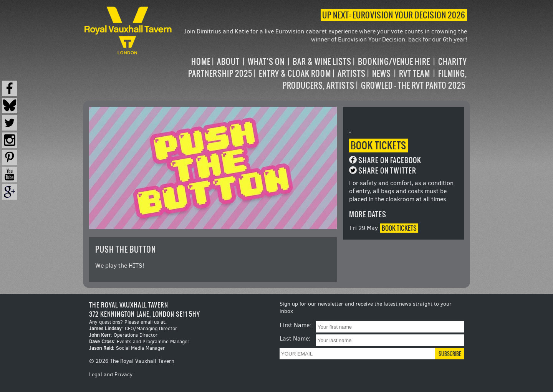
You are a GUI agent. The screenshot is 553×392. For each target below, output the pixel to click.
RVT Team (415, 74)
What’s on (266, 62)
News (382, 74)
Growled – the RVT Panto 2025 (413, 85)
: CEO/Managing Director (133, 328)
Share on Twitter (387, 171)
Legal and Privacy (111, 375)
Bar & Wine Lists (322, 62)
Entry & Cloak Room (295, 74)
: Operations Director (123, 335)
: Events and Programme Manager (139, 342)
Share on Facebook (390, 160)
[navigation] (320, 74)
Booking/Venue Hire (394, 62)
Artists (352, 74)
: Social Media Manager (127, 348)
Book (378, 146)
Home (201, 62)
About (228, 62)
